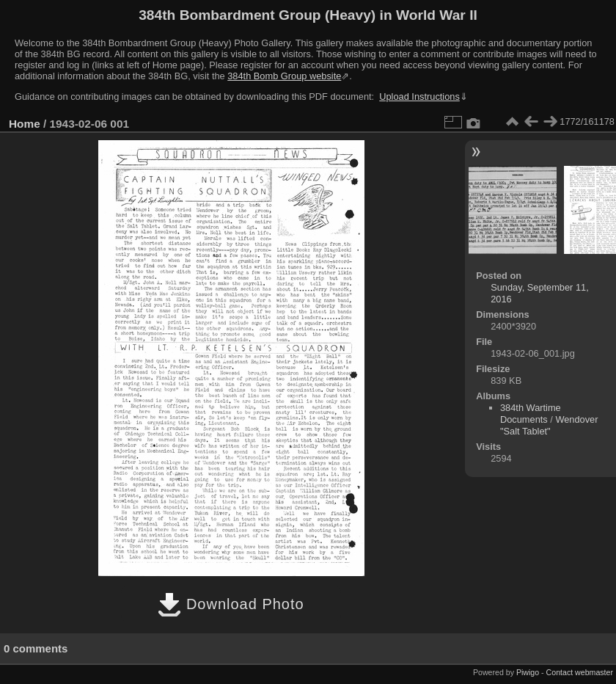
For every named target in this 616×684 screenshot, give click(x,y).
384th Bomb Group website (284, 76)
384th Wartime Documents (531, 414)
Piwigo (528, 672)
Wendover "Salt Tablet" (549, 425)
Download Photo (231, 604)
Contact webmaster (580, 672)
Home (25, 124)
